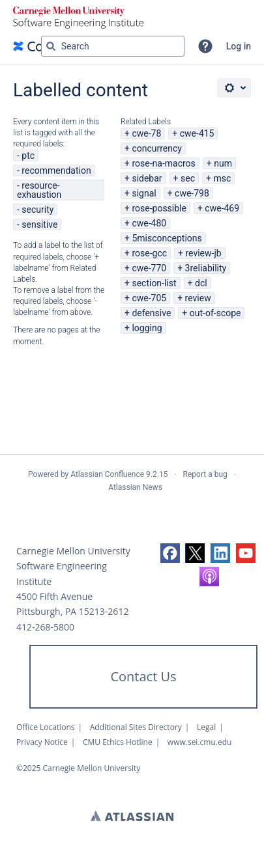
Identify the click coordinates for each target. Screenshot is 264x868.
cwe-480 (149, 223)
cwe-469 (222, 208)
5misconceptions (167, 238)
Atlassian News (135, 487)
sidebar (147, 178)
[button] (205, 46)
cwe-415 (197, 133)
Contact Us (143, 676)
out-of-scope (215, 313)
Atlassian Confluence (107, 474)
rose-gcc (149, 253)
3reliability (206, 268)
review (198, 298)
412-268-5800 (45, 627)
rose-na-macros (163, 163)
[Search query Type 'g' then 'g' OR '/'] (113, 46)
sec (188, 178)
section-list (154, 283)
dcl (201, 283)
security (37, 210)
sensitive (39, 224)
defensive (151, 313)
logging (147, 328)
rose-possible (159, 208)
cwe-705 (149, 298)
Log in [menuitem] (239, 46)
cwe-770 (149, 268)
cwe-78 (146, 133)
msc (222, 178)
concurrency (157, 148)
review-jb (203, 253)
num (223, 163)
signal (144, 193)
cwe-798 (192, 193)
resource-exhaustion (39, 190)
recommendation (56, 170)
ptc (28, 156)
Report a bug (205, 474)
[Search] (51, 46)
